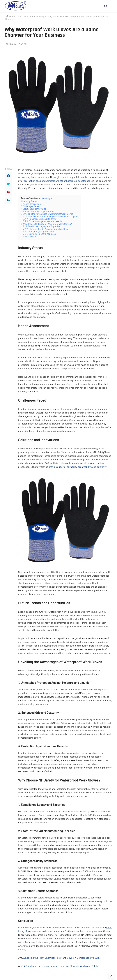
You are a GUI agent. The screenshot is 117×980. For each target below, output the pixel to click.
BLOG (23, 16)
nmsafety (46, 198)
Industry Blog (37, 16)
